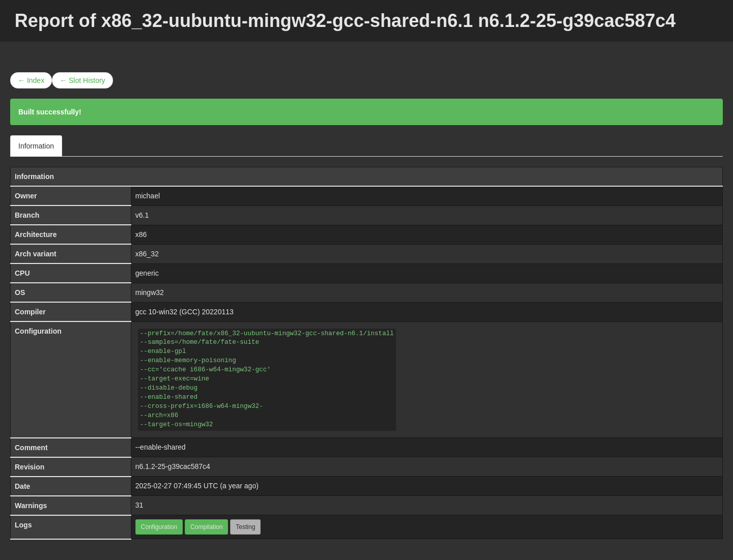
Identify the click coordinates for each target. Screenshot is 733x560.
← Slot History (82, 80)
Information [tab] (36, 146)
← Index (31, 80)
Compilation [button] (206, 527)
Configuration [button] (159, 527)
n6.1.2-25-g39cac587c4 (173, 466)
